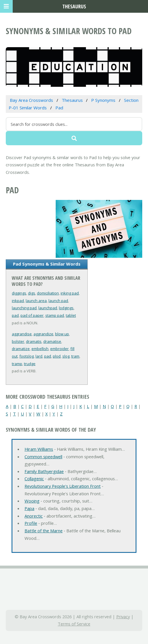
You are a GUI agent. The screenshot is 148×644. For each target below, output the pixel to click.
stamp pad (55, 315)
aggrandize (43, 334)
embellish (40, 349)
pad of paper (32, 315)
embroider (59, 349)
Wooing (32, 501)
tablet (71, 315)
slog (66, 356)
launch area (36, 301)
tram (75, 356)
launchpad (48, 308)
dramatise (52, 341)
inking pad (70, 293)
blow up (62, 334)
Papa (29, 508)
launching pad (24, 308)
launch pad (58, 301)
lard (39, 356)
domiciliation (48, 293)
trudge (30, 364)
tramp (17, 364)
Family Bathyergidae (44, 471)
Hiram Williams (39, 449)
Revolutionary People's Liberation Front (63, 486)
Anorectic (34, 516)
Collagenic (34, 479)
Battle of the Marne (44, 531)
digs (32, 293)
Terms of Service (74, 624)
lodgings (66, 308)
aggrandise (22, 334)
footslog (27, 356)
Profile (31, 523)
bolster (18, 341)
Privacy (123, 617)
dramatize (21, 349)
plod (57, 356)
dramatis (34, 341)
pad (15, 315)
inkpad (18, 301)
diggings (19, 293)
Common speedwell (43, 457)
